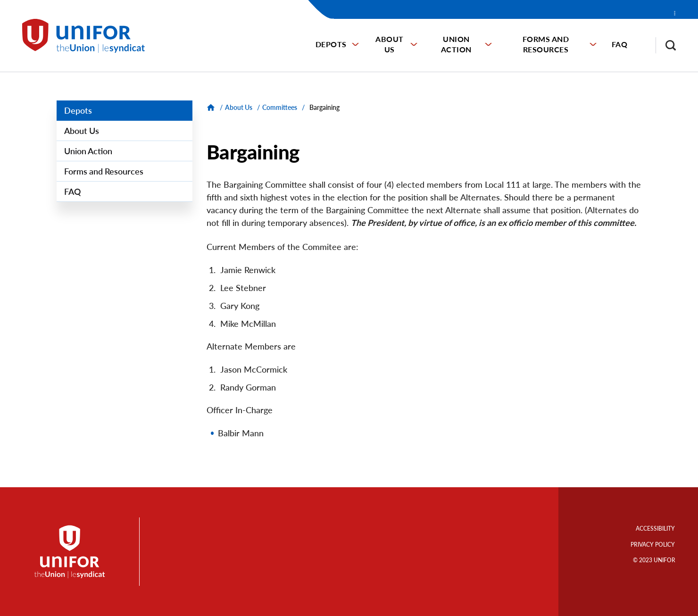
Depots (331, 44)
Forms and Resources (546, 44)
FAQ (620, 44)
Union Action (456, 44)
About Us (390, 44)
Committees (280, 107)
